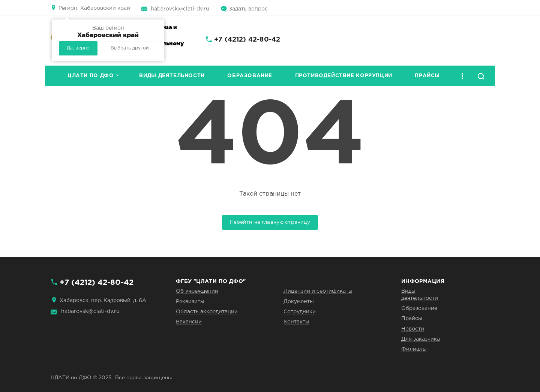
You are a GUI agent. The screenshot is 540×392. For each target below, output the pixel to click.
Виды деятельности (172, 76)
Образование (250, 76)
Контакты (296, 322)
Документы (299, 302)
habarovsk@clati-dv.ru (180, 9)
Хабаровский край (94, 8)
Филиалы (414, 349)
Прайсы (427, 76)
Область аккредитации (207, 312)
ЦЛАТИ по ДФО (91, 76)
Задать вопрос (248, 9)
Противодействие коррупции (344, 76)
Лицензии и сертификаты (318, 291)
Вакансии (189, 322)
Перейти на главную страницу (270, 222)
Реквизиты (190, 302)
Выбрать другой (130, 48)
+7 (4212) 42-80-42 (247, 40)
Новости (413, 329)
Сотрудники (300, 312)
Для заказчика (421, 339)
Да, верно (78, 48)
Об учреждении (197, 291)
